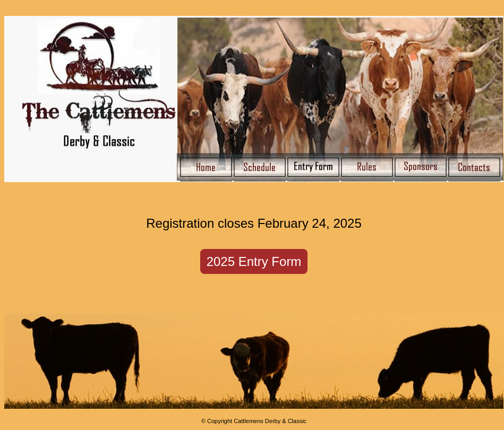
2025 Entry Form (254, 261)
